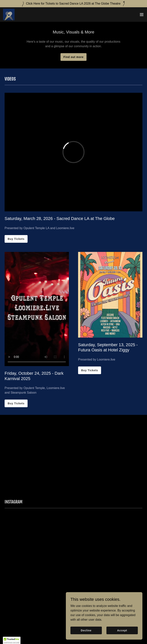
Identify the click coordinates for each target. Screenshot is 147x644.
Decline (86, 630)
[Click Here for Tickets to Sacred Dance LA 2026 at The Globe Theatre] (73, 4)
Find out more (74, 57)
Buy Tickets (16, 239)
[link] (9, 15)
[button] (142, 15)
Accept (122, 630)
